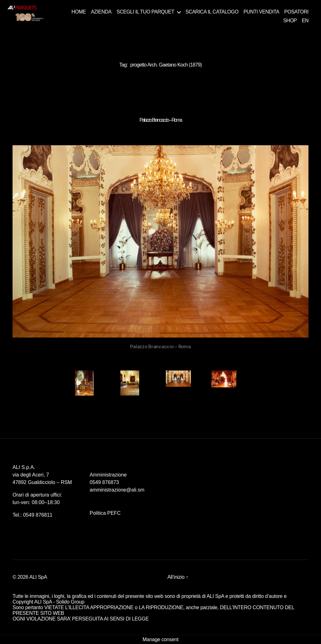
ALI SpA (38, 577)
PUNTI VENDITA (261, 12)
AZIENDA (101, 12)
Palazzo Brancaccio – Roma (160, 120)
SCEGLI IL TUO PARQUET (145, 12)
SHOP (290, 21)
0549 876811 (38, 515)
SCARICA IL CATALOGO (212, 12)
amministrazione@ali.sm (117, 490)
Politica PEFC (105, 513)
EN (305, 21)
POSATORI (296, 12)
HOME (79, 12)
